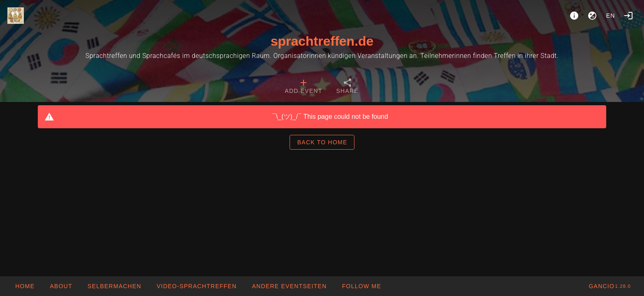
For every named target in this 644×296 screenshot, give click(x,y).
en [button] (611, 16)
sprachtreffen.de (322, 41)
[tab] (303, 87)
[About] (574, 16)
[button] (289, 286)
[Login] (628, 16)
